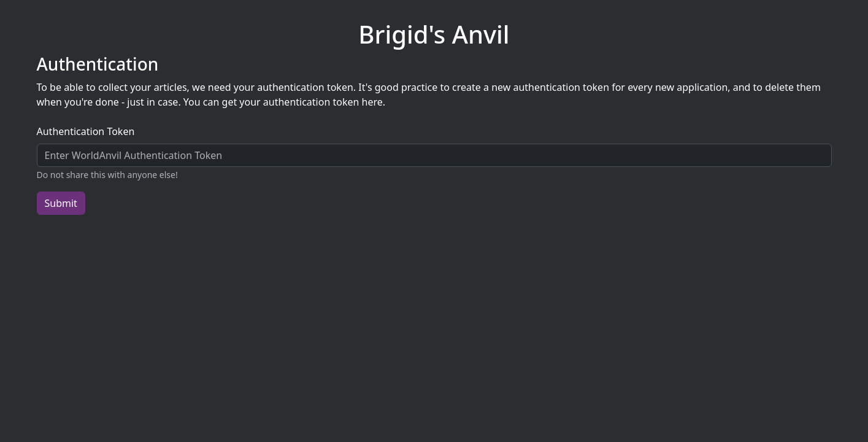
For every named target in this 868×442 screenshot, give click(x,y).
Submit (61, 203)
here (372, 102)
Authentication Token (86, 131)
